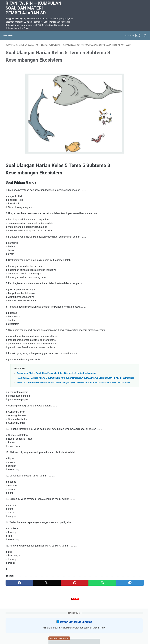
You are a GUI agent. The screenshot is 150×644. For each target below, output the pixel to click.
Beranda (10, 35)
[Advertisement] (75, 623)
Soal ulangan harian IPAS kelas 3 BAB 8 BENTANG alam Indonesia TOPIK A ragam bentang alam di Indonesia (125, 194)
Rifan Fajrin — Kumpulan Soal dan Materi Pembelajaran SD (33, 8)
